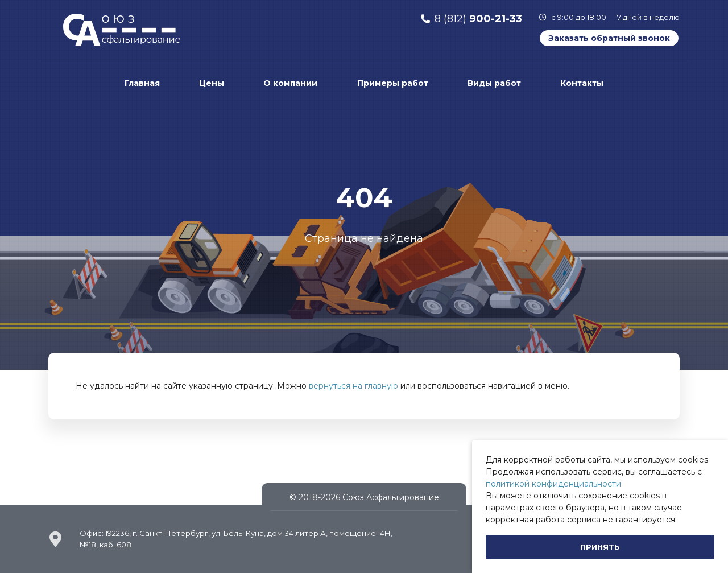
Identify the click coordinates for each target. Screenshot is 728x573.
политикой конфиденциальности (553, 484)
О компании (290, 83)
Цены (212, 83)
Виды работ (494, 83)
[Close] (600, 547)
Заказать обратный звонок (609, 38)
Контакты (582, 83)
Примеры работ (393, 83)
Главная (142, 83)
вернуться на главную (353, 386)
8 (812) (478, 19)
